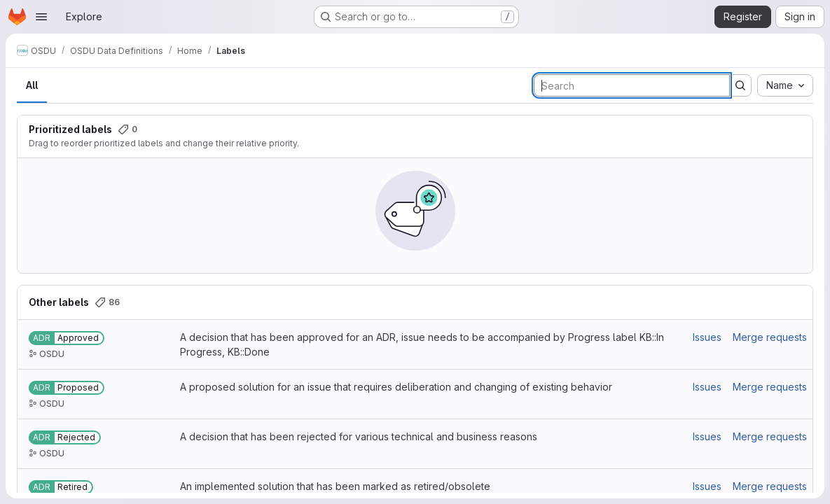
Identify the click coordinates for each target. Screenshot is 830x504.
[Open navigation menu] (41, 17)
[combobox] (785, 85)
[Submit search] (740, 85)
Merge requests (770, 337)
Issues (707, 337)
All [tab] (32, 85)
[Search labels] (632, 85)
